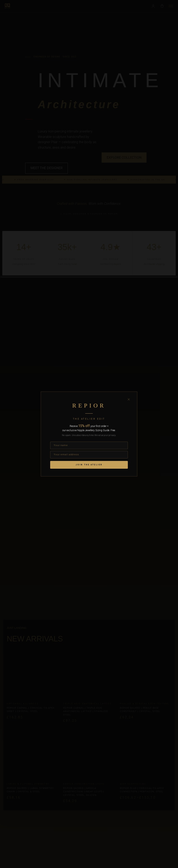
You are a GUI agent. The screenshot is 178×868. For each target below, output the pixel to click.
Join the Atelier (89, 465)
